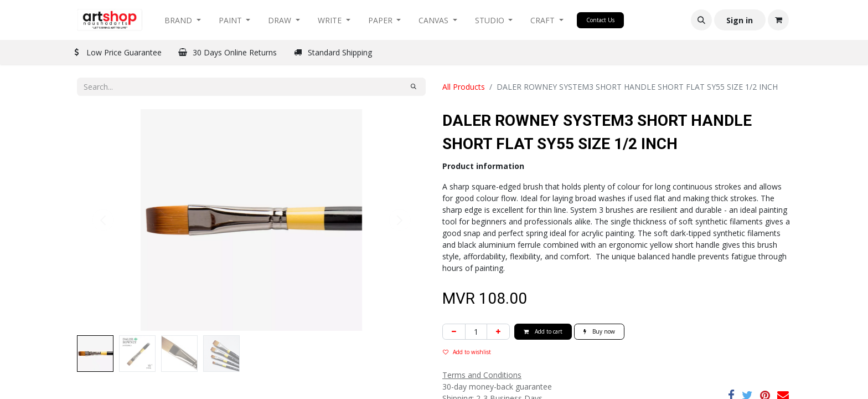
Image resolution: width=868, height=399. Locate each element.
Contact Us (600, 20)
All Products (464, 87)
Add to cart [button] (543, 331)
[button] (701, 20)
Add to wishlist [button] (467, 352)
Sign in (740, 20)
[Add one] (498, 332)
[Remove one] (454, 332)
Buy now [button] (599, 331)
